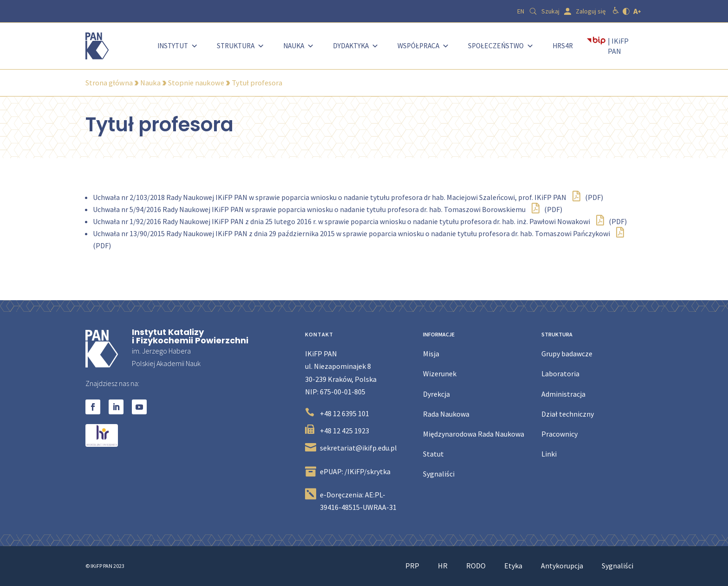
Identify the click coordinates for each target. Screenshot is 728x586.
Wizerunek (440, 373)
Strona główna (109, 83)
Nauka (299, 46)
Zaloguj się (591, 11)
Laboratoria (560, 373)
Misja (431, 354)
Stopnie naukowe (196, 83)
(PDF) (588, 197)
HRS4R (563, 46)
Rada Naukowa (446, 414)
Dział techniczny (568, 414)
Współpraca (423, 46)
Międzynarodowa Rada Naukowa (474, 434)
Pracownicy (559, 434)
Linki (549, 454)
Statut (433, 454)
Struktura (241, 46)
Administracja (563, 394)
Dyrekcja (436, 394)
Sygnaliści (439, 474)
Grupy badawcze (567, 354)
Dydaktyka (356, 46)
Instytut (178, 46)
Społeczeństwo (501, 46)
